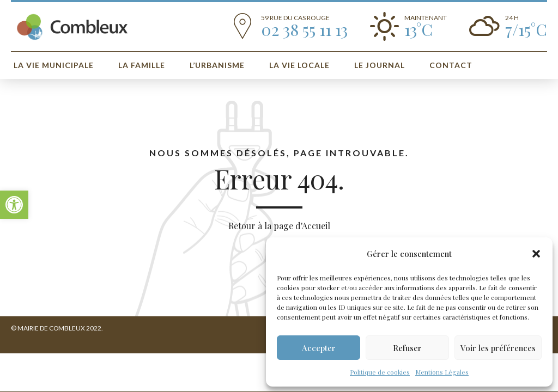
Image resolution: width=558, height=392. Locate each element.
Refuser (407, 348)
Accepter (319, 348)
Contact (451, 65)
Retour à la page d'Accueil (279, 226)
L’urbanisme (217, 65)
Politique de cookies (380, 372)
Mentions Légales (442, 372)
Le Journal (380, 65)
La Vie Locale (299, 65)
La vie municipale (54, 65)
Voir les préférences (498, 348)
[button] (14, 205)
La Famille (142, 65)
